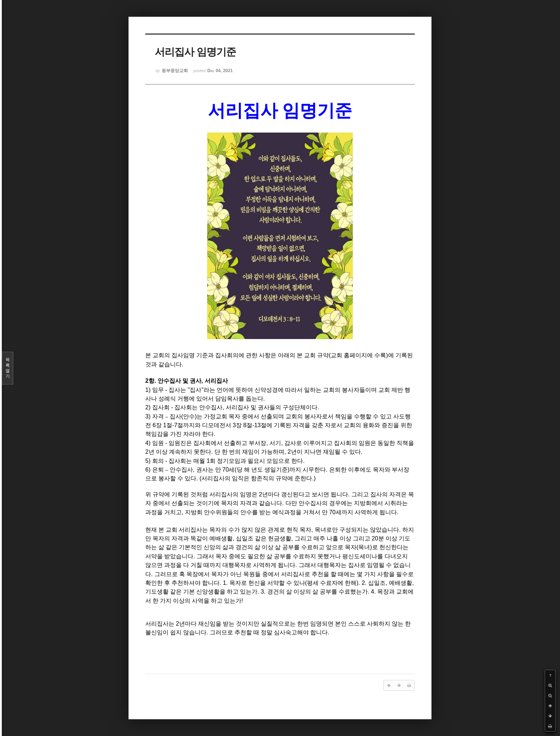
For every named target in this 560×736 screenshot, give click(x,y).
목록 (8, 368)
